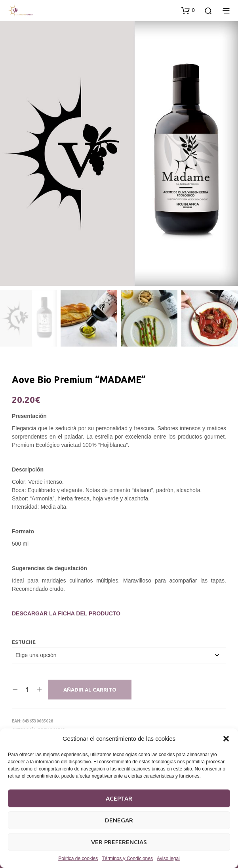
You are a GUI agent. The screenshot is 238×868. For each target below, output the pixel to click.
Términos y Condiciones (127, 858)
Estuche (24, 642)
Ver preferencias (119, 842)
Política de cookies (78, 858)
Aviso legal (168, 858)
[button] (226, 739)
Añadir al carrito (90, 690)
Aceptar (119, 798)
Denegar (119, 820)
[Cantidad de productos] (27, 690)
